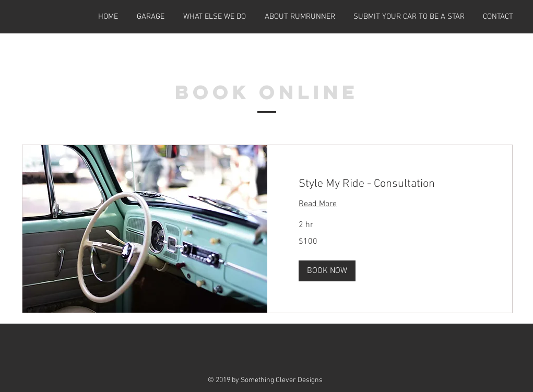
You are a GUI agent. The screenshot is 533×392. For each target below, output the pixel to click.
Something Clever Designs (282, 380)
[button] (327, 271)
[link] (390, 184)
